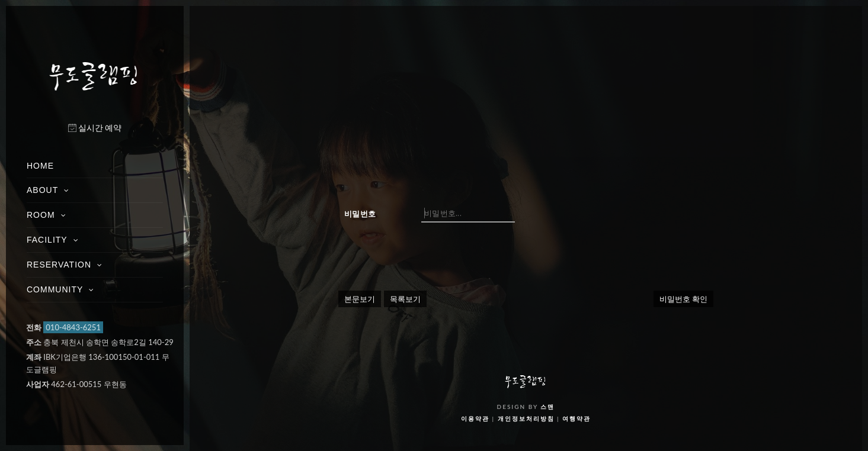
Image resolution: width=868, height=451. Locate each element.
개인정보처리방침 (526, 418)
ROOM (41, 215)
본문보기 (360, 299)
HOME (40, 166)
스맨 (547, 407)
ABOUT (42, 190)
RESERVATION (59, 265)
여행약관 (576, 418)
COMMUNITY (55, 289)
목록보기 (405, 299)
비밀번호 (360, 214)
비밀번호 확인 (683, 299)
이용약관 (475, 418)
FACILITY (47, 240)
